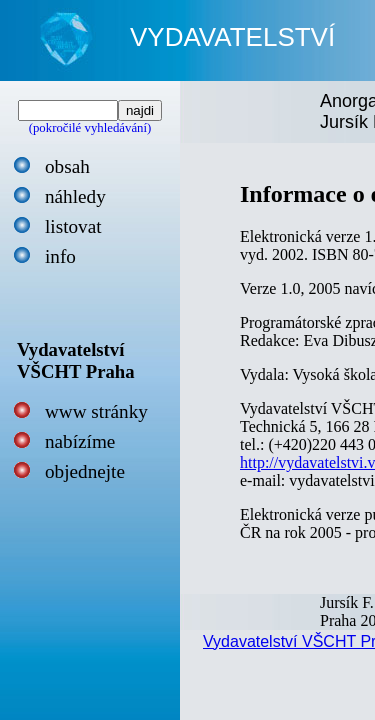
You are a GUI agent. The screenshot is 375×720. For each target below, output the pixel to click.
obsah (67, 166)
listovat (73, 226)
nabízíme (80, 441)
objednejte (85, 471)
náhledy (75, 196)
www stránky (96, 411)
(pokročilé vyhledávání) (90, 128)
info (60, 256)
